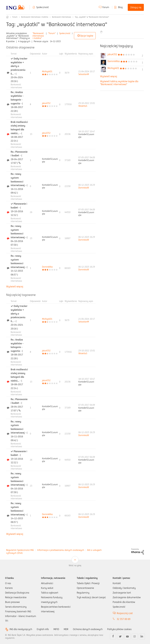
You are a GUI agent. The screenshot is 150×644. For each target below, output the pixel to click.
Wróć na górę (75, 565)
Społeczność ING (7, 17)
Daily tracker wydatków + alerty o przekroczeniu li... (19, 70)
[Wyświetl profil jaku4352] (46, 103)
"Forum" (52, 33)
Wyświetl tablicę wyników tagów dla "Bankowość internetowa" (119, 83)
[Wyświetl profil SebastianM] (84, 74)
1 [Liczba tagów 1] (142, 63)
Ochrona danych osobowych (88, 629)
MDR (66, 629)
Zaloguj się (136, 7)
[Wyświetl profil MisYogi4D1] (47, 71)
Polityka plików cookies (119, 629)
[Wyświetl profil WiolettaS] (83, 106)
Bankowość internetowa (62, 17)
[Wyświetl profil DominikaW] (84, 188)
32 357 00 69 (124, 619)
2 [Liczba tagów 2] (142, 56)
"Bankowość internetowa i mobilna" (38, 36)
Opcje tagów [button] (87, 36)
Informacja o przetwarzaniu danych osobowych (61, 550)
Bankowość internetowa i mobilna (35, 17)
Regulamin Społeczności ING (20, 550)
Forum (106, 7)
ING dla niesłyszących (21, 629)
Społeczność (43, 7)
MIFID (56, 629)
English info (43, 629)
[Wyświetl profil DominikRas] (47, 267)
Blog (120, 7)
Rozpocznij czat (125, 613)
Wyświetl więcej (15, 286)
